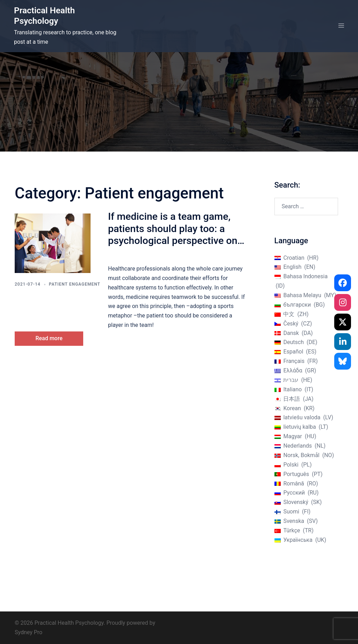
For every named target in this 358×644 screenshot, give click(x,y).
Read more (54, 338)
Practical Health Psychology (45, 16)
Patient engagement (75, 284)
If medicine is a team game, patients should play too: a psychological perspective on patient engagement (172, 234)
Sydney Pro (28, 632)
